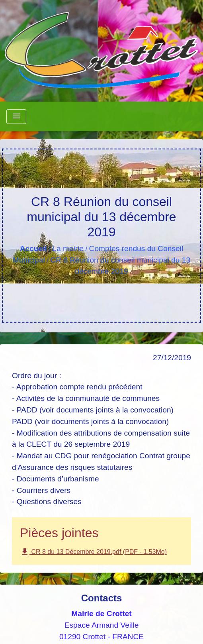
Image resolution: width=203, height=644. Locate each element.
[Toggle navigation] (16, 117)
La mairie (68, 248)
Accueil (33, 248)
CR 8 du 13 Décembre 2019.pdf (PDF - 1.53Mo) (93, 552)
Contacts (102, 598)
